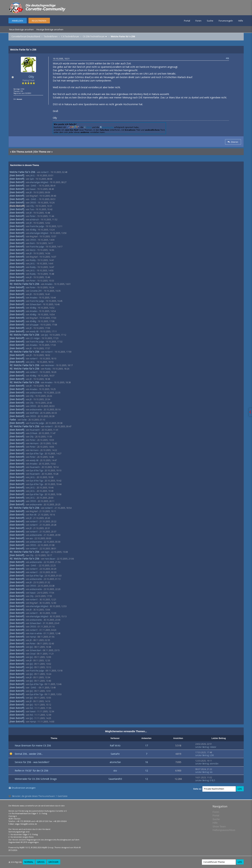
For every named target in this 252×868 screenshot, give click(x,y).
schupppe (34, 325)
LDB (212, 755)
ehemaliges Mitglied (39, 182)
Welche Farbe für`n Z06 (22, 172)
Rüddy (33, 260)
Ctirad (33, 654)
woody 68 (34, 331)
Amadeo (49, 284)
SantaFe (115, 754)
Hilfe (241, 21)
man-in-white (36, 633)
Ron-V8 (33, 515)
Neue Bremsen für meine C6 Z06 (33, 745)
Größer (53, 862)
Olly (31, 77)
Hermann (34, 443)
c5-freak (33, 433)
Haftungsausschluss (224, 830)
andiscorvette (36, 393)
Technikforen (51, 36)
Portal (187, 21)
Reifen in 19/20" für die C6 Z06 (31, 771)
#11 (227, 58)
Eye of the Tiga (36, 454)
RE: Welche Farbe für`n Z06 (24, 284)
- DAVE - (34, 186)
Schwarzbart (35, 304)
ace (31, 538)
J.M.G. (32, 176)
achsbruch (34, 220)
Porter (33, 216)
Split (32, 179)
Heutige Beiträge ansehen (50, 29)
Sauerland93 (115, 779)
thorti (32, 243)
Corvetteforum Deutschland (26, 36)
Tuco (32, 209)
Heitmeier (50, 365)
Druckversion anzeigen (24, 788)
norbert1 (45, 172)
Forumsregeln (226, 21)
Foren (198, 21)
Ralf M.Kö (115, 745)
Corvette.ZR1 (36, 291)
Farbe (13, 420)
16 (147, 762)
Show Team (219, 826)
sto (115, 771)
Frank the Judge (37, 226)
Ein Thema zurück (22, 152)
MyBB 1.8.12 (25, 847)
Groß (41, 862)
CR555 (33, 203)
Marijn (33, 250)
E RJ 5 (212, 780)
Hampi (33, 637)
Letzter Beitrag (202, 747)
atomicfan (115, 762)
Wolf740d (34, 413)
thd (31, 708)
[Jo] (46, 335)
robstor (213, 747)
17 (147, 745)
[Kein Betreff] (17, 175)
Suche (210, 21)
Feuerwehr (35, 430)
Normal (29, 862)
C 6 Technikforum (70, 36)
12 (147, 771)
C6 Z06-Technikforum (94, 36)
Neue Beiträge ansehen (21, 29)
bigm (47, 552)
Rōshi (76, 847)
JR (31, 192)
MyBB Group (48, 847)
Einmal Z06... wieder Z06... (29, 754)
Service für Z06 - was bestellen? (32, 762)
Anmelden (17, 21)
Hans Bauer (50, 559)
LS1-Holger (35, 338)
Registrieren (39, 21)
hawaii (33, 189)
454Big (33, 230)
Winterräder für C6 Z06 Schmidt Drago (36, 779)
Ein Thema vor (42, 152)
